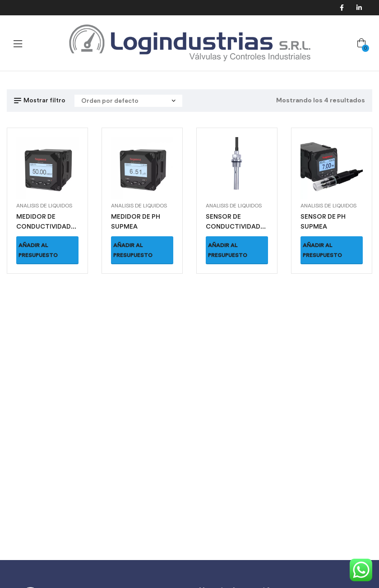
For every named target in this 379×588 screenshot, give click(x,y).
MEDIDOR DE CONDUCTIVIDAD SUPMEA (44, 227)
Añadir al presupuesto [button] (38, 250)
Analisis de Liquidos (44, 206)
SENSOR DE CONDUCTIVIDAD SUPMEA (233, 227)
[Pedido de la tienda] (128, 101)
